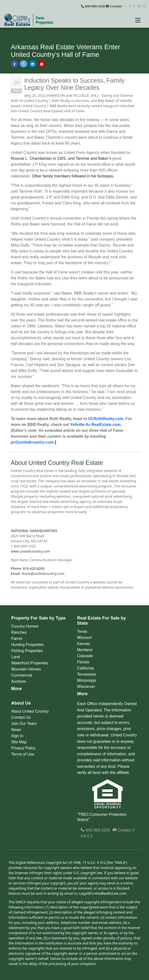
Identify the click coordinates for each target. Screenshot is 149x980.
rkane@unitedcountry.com (43, 574)
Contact (114, 6)
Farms (17, 639)
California (85, 668)
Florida (83, 662)
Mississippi (87, 680)
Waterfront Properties (30, 663)
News (16, 730)
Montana (85, 650)
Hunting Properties (28, 645)
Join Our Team (24, 724)
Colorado (85, 656)
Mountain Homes (26, 669)
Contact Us (21, 717)
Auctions (19, 681)
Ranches (19, 632)
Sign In (17, 736)
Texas (82, 631)
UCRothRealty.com (106, 419)
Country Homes (25, 626)
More (17, 689)
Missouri (84, 638)
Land (16, 657)
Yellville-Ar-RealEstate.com (95, 425)
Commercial (22, 675)
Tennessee (87, 674)
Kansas (84, 644)
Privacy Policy (24, 748)
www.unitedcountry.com (31, 551)
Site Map (19, 742)
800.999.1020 (95, 830)
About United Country (30, 711)
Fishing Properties (27, 651)
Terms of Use (23, 754)
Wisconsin (86, 687)
